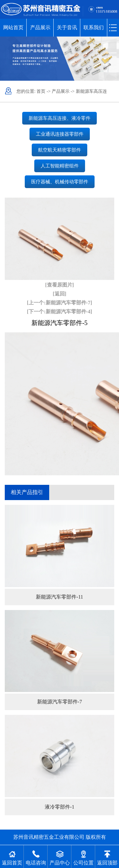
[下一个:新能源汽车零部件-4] (60, 312)
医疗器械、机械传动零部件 (60, 182)
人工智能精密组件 (60, 166)
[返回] (60, 294)
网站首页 (13, 27)
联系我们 (94, 27)
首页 (41, 91)
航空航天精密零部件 (60, 150)
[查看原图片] (60, 285)
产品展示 (40, 27)
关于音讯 (67, 27)
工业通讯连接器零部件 (60, 134)
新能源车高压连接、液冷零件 (60, 118)
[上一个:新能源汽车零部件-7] (60, 303)
